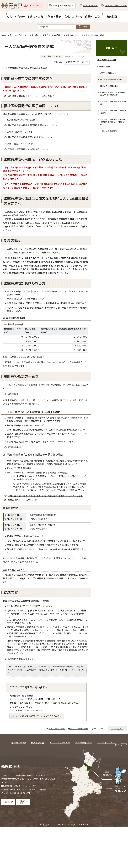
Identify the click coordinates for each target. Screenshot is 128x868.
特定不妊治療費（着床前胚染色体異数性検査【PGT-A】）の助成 (113, 122)
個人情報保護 (38, 743)
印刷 (56, 62)
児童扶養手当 (14, 447)
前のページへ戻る (57, 729)
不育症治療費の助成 (109, 131)
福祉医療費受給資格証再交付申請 (31, 137)
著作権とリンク (19, 743)
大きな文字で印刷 (75, 62)
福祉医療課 (13, 394)
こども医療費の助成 (108, 73)
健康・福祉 (34, 35)
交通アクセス (24, 802)
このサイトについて (106, 743)
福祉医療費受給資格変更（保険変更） (32, 125)
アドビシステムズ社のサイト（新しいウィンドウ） (36, 670)
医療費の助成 (70, 35)
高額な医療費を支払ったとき (22, 659)
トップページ (20, 35)
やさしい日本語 (90, 6)
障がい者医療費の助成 (109, 86)
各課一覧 (9, 802)
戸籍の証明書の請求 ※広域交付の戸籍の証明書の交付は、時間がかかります (45, 496)
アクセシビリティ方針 (60, 743)
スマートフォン (117, 729)
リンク (124, 743)
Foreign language (62, 6)
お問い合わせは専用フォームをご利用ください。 (39, 716)
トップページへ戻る (79, 729)
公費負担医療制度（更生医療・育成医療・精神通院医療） (113, 94)
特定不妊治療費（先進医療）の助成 (113, 103)
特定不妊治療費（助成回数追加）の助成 (113, 112)
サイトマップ (121, 745)
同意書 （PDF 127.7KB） (22, 500)
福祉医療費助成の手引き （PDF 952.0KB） (31, 96)
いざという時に (34, 6)
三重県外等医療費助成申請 (28, 149)
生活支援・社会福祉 (51, 35)
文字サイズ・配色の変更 (116, 6)
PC (103, 729)
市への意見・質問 (84, 743)
